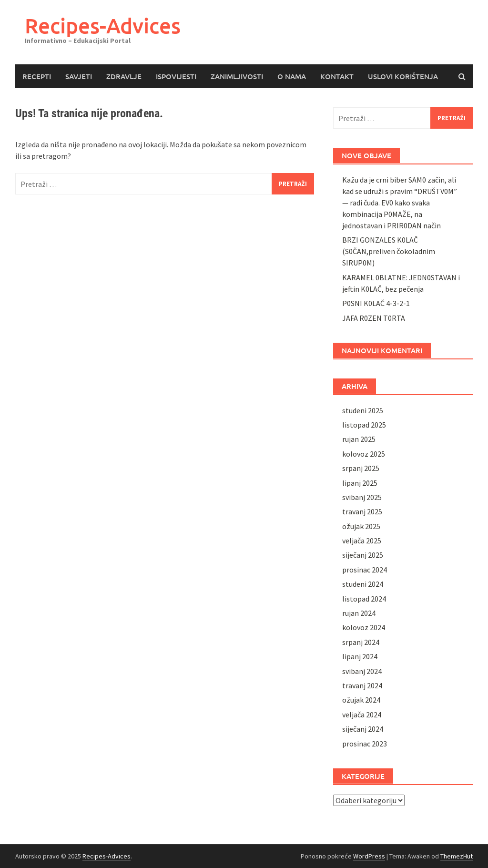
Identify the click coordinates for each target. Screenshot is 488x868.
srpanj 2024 (361, 642)
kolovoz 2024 (364, 627)
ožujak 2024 (361, 700)
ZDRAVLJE (124, 76)
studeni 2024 (363, 584)
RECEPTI (37, 76)
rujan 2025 (359, 439)
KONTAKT (337, 76)
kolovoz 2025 (364, 454)
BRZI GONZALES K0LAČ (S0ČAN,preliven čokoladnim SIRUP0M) (389, 251)
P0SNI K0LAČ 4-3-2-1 (376, 303)
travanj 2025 (362, 511)
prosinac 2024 (365, 570)
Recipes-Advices (103, 26)
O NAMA (292, 76)
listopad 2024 (364, 599)
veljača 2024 (362, 715)
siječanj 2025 (363, 555)
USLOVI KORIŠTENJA (403, 76)
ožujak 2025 (361, 526)
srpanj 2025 (361, 468)
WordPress (369, 856)
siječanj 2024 (363, 729)
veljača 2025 (362, 541)
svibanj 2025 (362, 497)
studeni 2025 (363, 410)
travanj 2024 (362, 685)
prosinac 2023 (365, 744)
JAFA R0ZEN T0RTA (374, 318)
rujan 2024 (359, 613)
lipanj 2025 (360, 483)
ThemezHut (457, 856)
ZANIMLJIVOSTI (237, 76)
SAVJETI (79, 76)
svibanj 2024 (362, 671)
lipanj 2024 (360, 656)
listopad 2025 (364, 425)
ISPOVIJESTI (176, 76)
